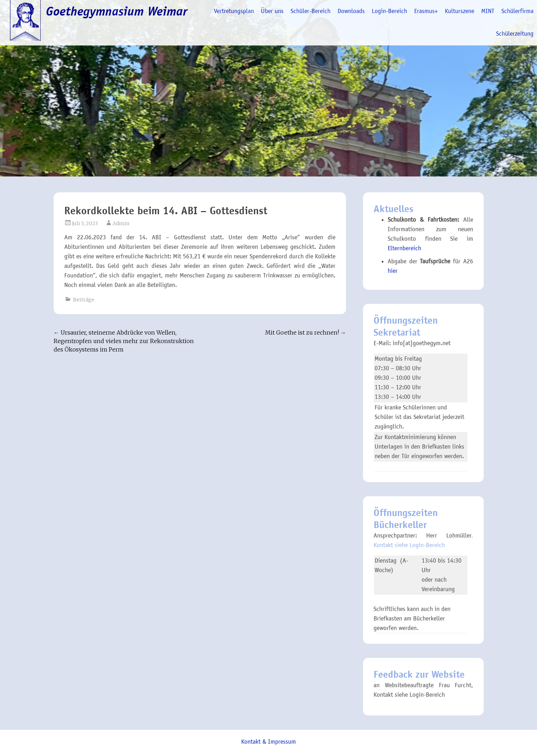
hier (393, 271)
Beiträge (84, 300)
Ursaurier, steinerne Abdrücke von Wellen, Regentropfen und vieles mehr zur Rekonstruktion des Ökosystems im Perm (124, 341)
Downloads (351, 11)
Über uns (272, 11)
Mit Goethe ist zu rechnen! (306, 332)
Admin (121, 223)
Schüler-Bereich (311, 11)
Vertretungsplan (234, 11)
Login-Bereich (389, 11)
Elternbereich (404, 248)
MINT (488, 11)
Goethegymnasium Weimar (117, 11)
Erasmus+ (426, 11)
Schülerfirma (517, 11)
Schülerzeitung (515, 34)
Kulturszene (460, 11)
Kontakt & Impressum (268, 742)
